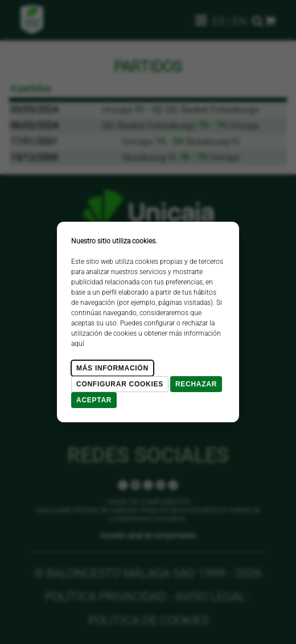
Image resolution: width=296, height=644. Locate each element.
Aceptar (94, 400)
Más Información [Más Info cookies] (112, 368)
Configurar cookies (120, 384)
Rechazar (196, 384)
